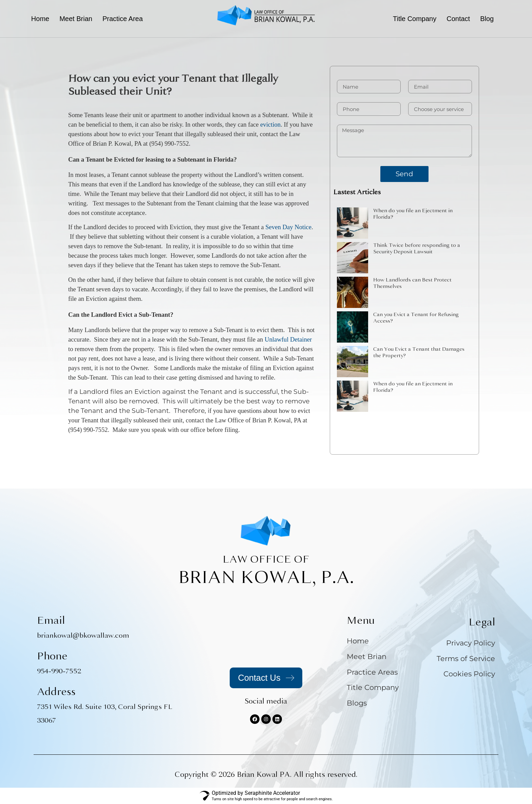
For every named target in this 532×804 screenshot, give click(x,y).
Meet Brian (76, 19)
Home (40, 19)
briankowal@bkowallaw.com (83, 635)
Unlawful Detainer (288, 339)
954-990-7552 (59, 671)
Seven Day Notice (288, 227)
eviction (270, 124)
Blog (487, 19)
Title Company (415, 19)
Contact (458, 19)
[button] (124, 19)
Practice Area (123, 19)
